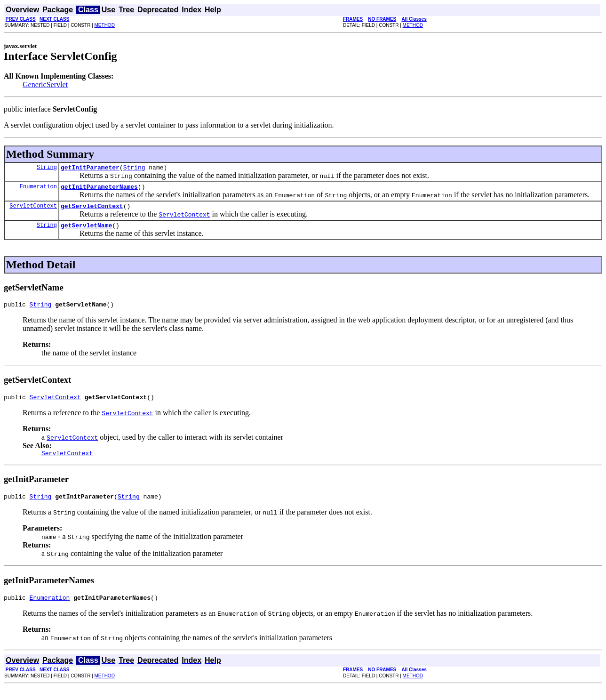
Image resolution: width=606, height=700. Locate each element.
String (47, 168)
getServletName (86, 231)
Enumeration (38, 189)
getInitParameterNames (99, 189)
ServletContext (33, 210)
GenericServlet (45, 84)
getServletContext (92, 210)
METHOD (105, 25)
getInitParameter (90, 169)
